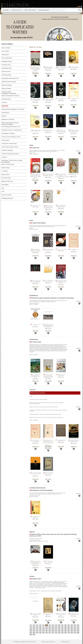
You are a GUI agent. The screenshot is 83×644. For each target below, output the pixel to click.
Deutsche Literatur (6, 72)
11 (62, 625)
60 (65, 631)
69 (43, 633)
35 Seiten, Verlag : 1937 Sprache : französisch (49, 302)
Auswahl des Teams (6, 65)
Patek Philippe (5, 185)
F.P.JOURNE (4, 171)
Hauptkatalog (5, 106)
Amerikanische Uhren (7, 68)
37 (43, 629)
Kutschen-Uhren (5, 113)
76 (65, 633)
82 (34, 635)
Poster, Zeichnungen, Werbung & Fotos (11, 127)
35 (37, 629)
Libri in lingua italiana (6, 75)
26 (59, 627)
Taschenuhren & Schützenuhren (9, 144)
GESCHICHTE (30, 10)
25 (56, 627)
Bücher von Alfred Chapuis (8, 164)
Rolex (3, 188)
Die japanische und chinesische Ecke (10, 78)
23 (50, 627)
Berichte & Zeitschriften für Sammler (10, 96)
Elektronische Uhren (6, 99)
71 (50, 633)
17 (31, 627)
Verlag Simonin (5, 55)
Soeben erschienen (6, 48)
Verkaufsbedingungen (25, 642)
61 (69, 631)
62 (72, 631)
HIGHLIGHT (44, 10)
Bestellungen (48, 642)
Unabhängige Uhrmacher (7, 198)
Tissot (3, 191)
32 (78, 627)
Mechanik (4, 116)
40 (53, 629)
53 (43, 631)
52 (40, 631)
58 (59, 631)
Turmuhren (4, 157)
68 (40, 633)
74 (59, 633)
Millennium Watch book (7, 181)
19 (37, 627)
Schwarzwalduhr (5, 140)
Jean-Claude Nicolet (6, 178)
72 (53, 633)
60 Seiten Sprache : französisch (49, 227)
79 (75, 633)
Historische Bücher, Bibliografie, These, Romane (13, 109)
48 (78, 629)
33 (31, 629)
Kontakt (65, 642)
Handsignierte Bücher (7, 61)
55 (50, 631)
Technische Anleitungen (7, 150)
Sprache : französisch (49, 350)
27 (62, 627)
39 (50, 629)
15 (75, 625)
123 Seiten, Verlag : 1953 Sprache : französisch (49, 495)
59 (62, 631)
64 (78, 631)
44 (65, 629)
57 (56, 631)
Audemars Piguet (6, 168)
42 (59, 629)
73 (56, 633)
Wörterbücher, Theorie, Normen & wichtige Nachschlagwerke (12, 161)
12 (65, 625)
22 (47, 627)
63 (75, 631)
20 (40, 627)
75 (62, 633)
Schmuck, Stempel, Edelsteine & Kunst (11, 137)
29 (69, 627)
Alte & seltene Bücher (7, 58)
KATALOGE (16, 10)
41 (56, 629)
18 (34, 627)
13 (69, 625)
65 (31, 633)
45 (69, 629)
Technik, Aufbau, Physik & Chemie (10, 147)
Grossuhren (4, 103)
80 (78, 633)
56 (53, 631)
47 (75, 629)
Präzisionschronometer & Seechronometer (12, 130)
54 (47, 631)
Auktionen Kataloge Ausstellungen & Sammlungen (9, 93)
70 (47, 633)
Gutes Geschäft (5, 51)
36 (40, 629)
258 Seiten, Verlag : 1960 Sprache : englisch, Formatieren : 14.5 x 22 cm (49, 540)
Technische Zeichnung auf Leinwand (10, 154)
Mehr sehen (35, 72)
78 (72, 633)
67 (37, 633)
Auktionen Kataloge (6, 89)
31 (75, 627)
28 (65, 627)
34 (34, 629)
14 (72, 625)
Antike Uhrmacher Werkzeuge (9, 82)
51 (37, 631)
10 (59, 625)
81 (31, 635)
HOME (6, 10)
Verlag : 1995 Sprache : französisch (49, 152)
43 (62, 629)
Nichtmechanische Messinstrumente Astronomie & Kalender (10, 124)
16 (78, 625)
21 (43, 627)
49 (31, 631)
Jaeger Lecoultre (5, 175)
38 (47, 629)
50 (34, 631)
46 (72, 629)
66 (34, 633)
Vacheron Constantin (6, 195)
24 (53, 627)
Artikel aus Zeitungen (7, 85)
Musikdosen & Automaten (8, 119)
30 (72, 627)
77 (69, 633)
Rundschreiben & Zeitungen (8, 133)
